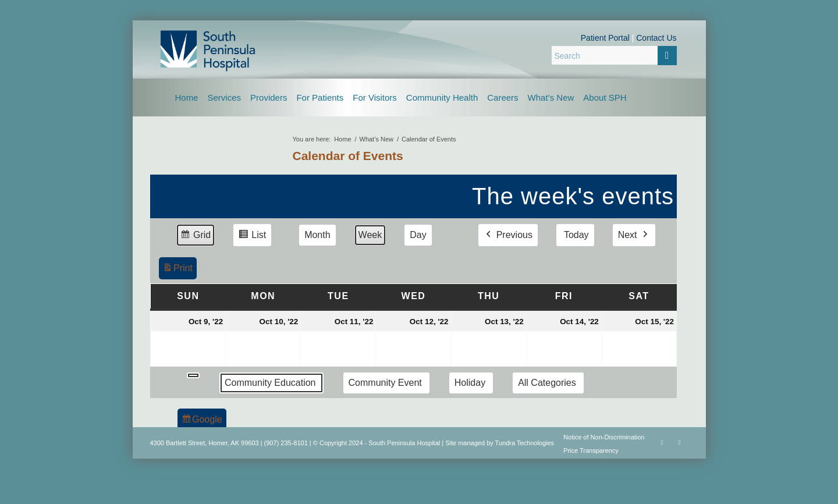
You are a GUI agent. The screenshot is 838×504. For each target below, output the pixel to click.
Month (317, 235)
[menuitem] (187, 97)
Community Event (385, 383)
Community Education (270, 383)
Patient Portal (605, 38)
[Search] (614, 55)
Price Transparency (591, 450)
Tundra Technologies (525, 443)
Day (418, 235)
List (252, 237)
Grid (195, 237)
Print (177, 270)
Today (576, 235)
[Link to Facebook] (662, 442)
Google (202, 421)
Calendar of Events (348, 156)
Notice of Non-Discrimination (604, 437)
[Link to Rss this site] (680, 442)
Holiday (469, 383)
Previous (507, 235)
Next (633, 235)
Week (370, 235)
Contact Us (656, 38)
